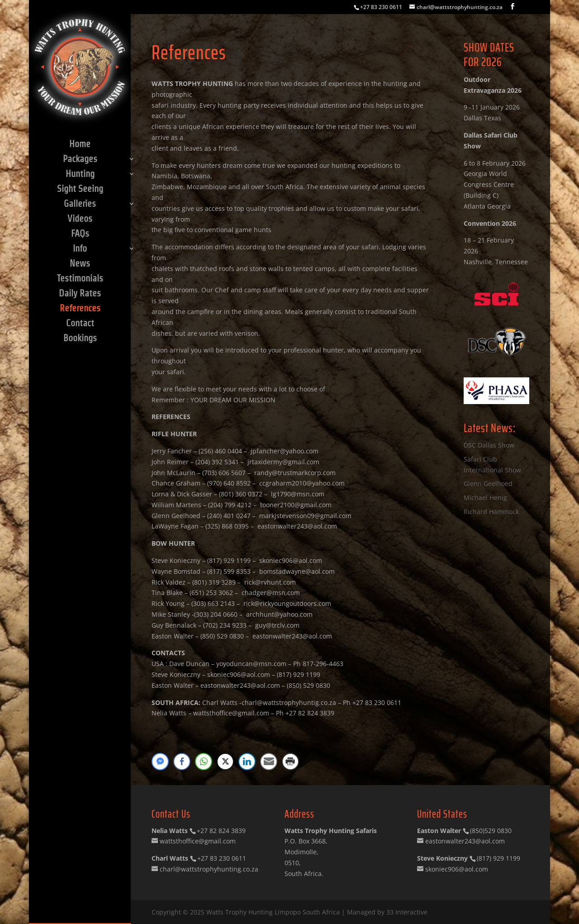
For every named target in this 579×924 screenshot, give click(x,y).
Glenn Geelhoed (488, 483)
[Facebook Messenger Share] (160, 762)
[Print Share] (290, 762)
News (80, 264)
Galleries (80, 205)
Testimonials (80, 279)
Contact (80, 324)
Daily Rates (80, 294)
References (80, 309)
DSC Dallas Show (489, 445)
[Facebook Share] (182, 762)
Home (80, 145)
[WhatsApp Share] (204, 762)
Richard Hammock (491, 512)
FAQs (80, 234)
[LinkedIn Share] (247, 762)
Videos (80, 219)
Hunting (80, 175)
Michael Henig (485, 498)
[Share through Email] (269, 762)
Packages (80, 160)
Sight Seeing (80, 190)
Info (80, 249)
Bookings (80, 339)
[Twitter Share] (225, 762)
